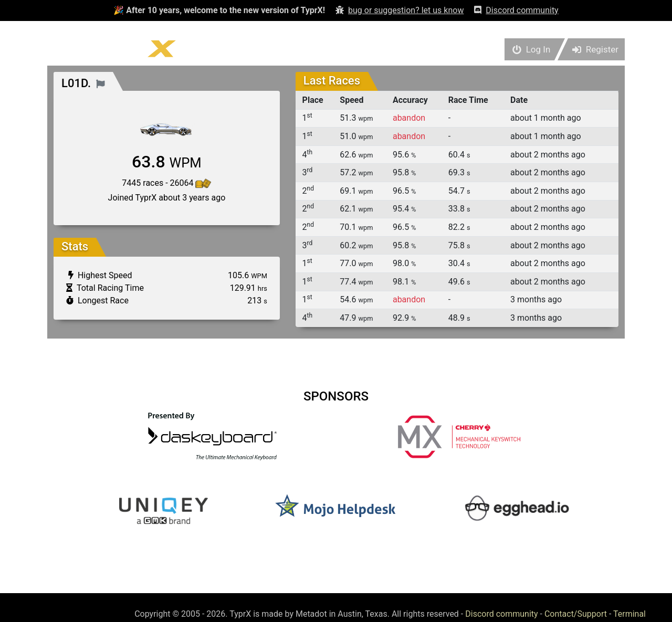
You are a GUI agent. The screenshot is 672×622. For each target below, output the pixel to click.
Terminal (629, 614)
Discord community (501, 614)
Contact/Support (576, 614)
